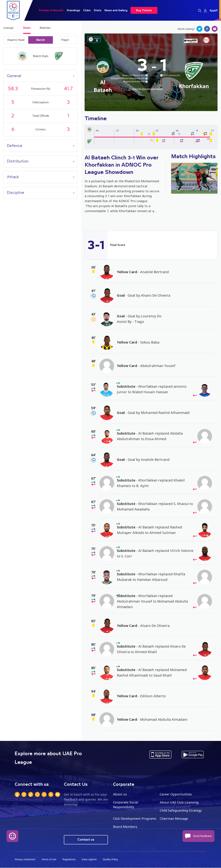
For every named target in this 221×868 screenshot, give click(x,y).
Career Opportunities (176, 794)
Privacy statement (25, 859)
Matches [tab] (46, 28)
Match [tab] (41, 40)
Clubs (87, 10)
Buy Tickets (144, 10)
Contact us (86, 840)
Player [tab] (65, 40)
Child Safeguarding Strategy (181, 811)
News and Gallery (116, 10)
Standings (73, 10)
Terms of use (49, 859)
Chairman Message (174, 819)
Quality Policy (110, 859)
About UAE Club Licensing (179, 802)
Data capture (89, 859)
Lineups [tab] (9, 28)
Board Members (125, 827)
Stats (98, 10)
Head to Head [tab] (16, 40)
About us (120, 794)
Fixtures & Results (51, 10)
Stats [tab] (28, 28)
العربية (214, 10)
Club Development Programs (135, 819)
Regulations (69, 859)
